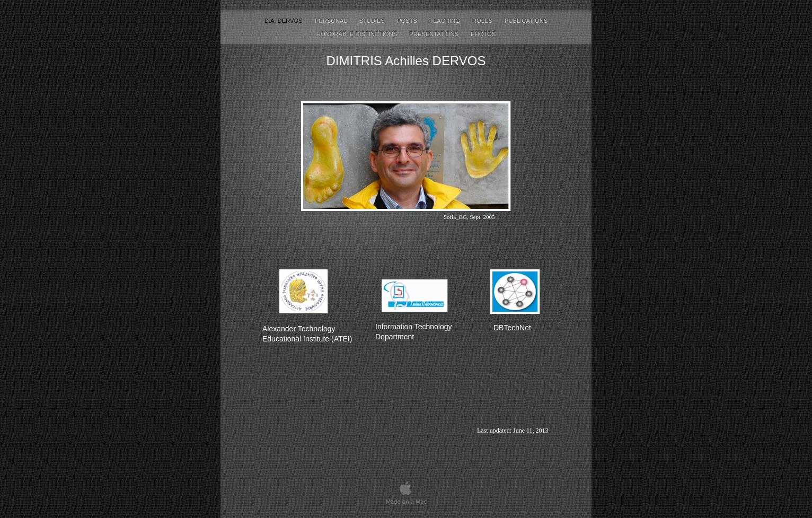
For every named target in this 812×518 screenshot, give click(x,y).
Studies (373, 21)
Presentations (435, 34)
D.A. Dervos (284, 21)
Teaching (445, 21)
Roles (483, 21)
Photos (483, 34)
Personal (332, 21)
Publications (526, 21)
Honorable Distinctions (358, 34)
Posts (408, 21)
